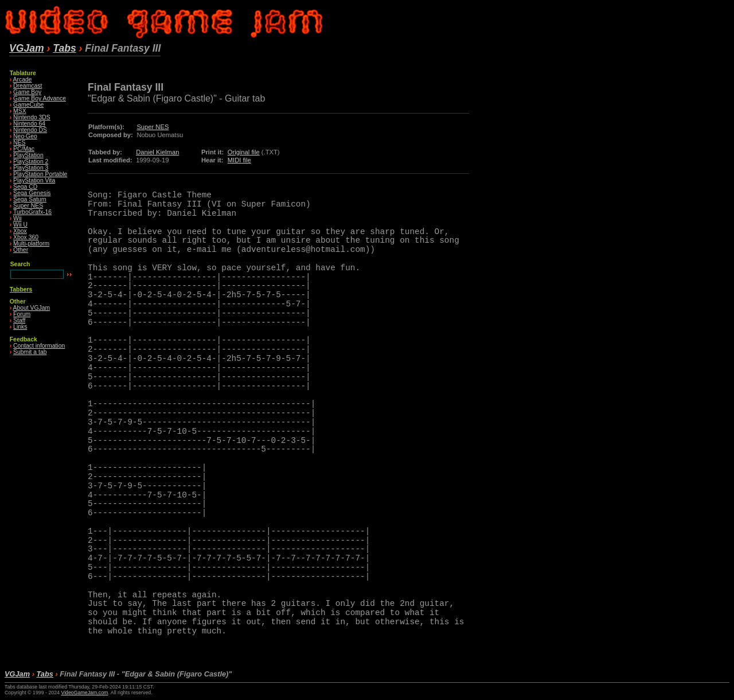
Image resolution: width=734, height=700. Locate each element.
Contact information (39, 346)
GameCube (28, 105)
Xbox (20, 231)
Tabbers (21, 289)
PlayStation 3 (31, 168)
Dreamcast (28, 86)
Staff (19, 320)
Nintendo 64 (29, 124)
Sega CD (25, 187)
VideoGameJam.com (84, 693)
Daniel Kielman (157, 152)
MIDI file (239, 160)
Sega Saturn (30, 199)
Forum (22, 314)
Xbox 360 (26, 237)
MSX (20, 111)
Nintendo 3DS (32, 117)
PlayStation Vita (34, 180)
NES (19, 143)
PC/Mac (24, 149)
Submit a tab (30, 352)
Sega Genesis (32, 193)
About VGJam (32, 308)
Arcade (23, 79)
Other (21, 250)
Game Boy (27, 92)
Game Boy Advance (40, 98)
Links (20, 327)
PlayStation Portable (40, 174)
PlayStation (28, 155)
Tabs (64, 48)
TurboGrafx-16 (32, 212)
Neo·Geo (25, 136)
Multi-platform (31, 244)
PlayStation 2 (31, 162)
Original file (244, 152)
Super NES (28, 206)
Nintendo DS (30, 130)
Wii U (20, 225)
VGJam (27, 48)
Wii (17, 218)
